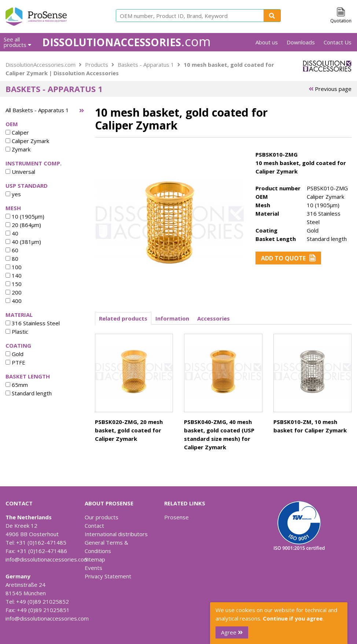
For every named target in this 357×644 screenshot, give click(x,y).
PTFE (15, 362)
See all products (17, 42)
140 (14, 275)
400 (14, 301)
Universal (20, 172)
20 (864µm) (23, 225)
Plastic (17, 332)
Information (172, 318)
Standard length (29, 393)
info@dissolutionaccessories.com (47, 559)
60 (12, 250)
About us (267, 42)
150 (14, 284)
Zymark (18, 149)
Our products (102, 517)
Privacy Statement (108, 576)
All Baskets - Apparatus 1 (37, 110)
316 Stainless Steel (33, 323)
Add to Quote (288, 258)
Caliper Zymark (27, 141)
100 (14, 267)
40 (12, 233)
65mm (17, 385)
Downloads (301, 42)
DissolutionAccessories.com (41, 65)
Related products (123, 318)
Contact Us (338, 42)
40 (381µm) (23, 242)
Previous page (330, 89)
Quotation (341, 21)
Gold (14, 354)
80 (12, 259)
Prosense (176, 517)
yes (13, 194)
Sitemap (95, 559)
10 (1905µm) (25, 216)
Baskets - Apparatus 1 (146, 65)
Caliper (17, 132)
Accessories (214, 318)
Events (93, 568)
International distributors (116, 534)
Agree (232, 632)
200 (14, 292)
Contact (94, 526)
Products (97, 65)
